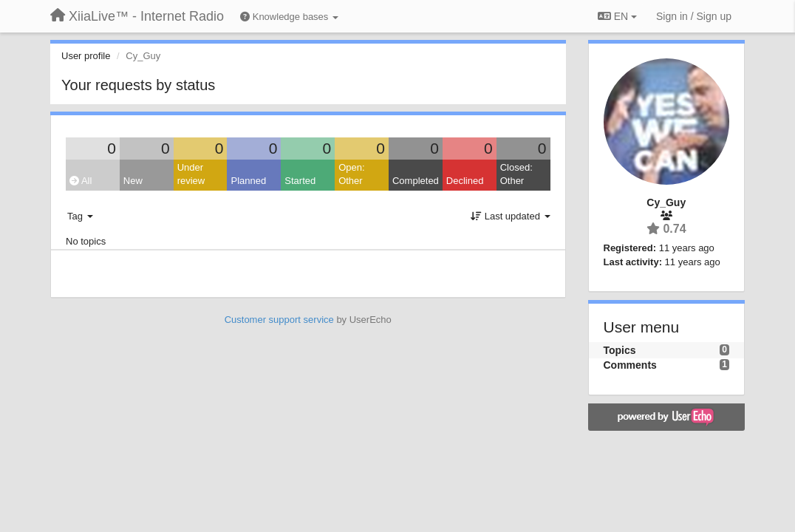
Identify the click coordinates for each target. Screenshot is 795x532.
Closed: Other (516, 174)
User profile (86, 56)
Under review (191, 174)
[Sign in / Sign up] (694, 16)
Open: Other (351, 174)
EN (617, 16)
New (133, 181)
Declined (465, 181)
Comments (630, 365)
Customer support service (279, 320)
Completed (416, 181)
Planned (248, 181)
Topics (620, 350)
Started (300, 181)
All (81, 181)
